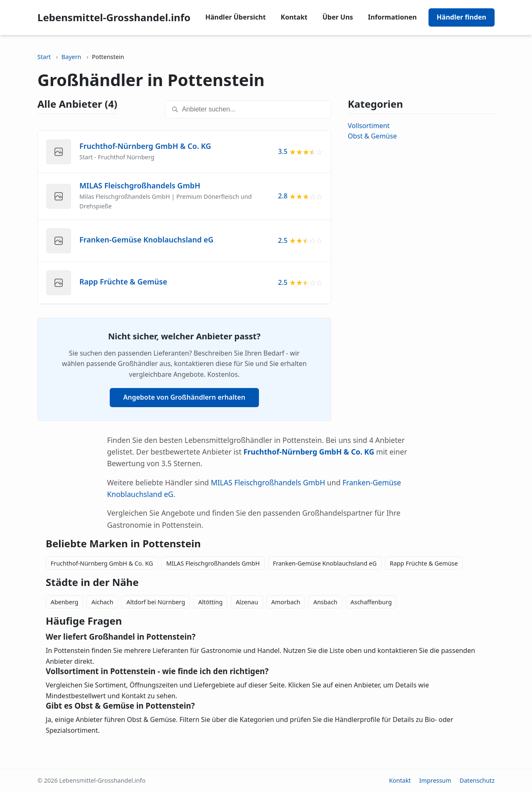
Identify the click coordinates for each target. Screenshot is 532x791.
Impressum (435, 780)
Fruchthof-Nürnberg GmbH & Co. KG (102, 563)
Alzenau (247, 602)
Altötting (211, 602)
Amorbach (286, 602)
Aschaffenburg (371, 602)
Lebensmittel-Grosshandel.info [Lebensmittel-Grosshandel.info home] (114, 17)
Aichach (102, 602)
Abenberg (65, 602)
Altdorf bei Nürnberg (156, 602)
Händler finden (462, 17)
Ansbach (325, 602)
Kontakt (294, 17)
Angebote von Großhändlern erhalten (185, 397)
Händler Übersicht (235, 17)
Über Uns (338, 17)
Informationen (392, 17)
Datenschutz (477, 780)
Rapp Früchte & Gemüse (424, 563)
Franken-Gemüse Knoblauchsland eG (325, 563)
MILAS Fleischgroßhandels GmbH (268, 482)
